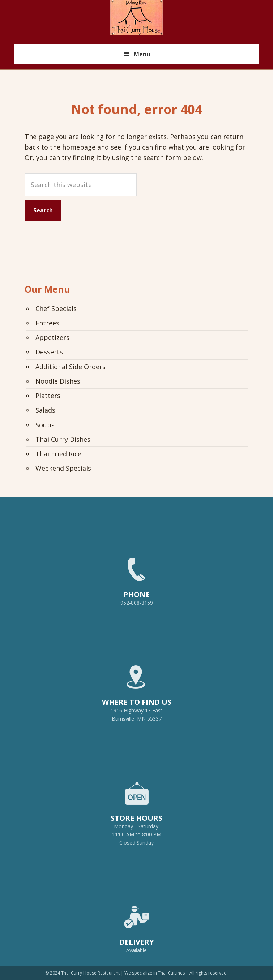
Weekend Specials (63, 468)
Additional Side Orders (71, 367)
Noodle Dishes (58, 381)
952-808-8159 (137, 578)
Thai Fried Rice (58, 454)
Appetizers (52, 337)
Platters (48, 396)
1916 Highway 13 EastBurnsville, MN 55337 (137, 690)
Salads (45, 410)
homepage (79, 147)
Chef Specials (56, 308)
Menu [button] (142, 54)
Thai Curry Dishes (63, 439)
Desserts (49, 352)
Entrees (47, 323)
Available (136, 950)
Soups (45, 425)
